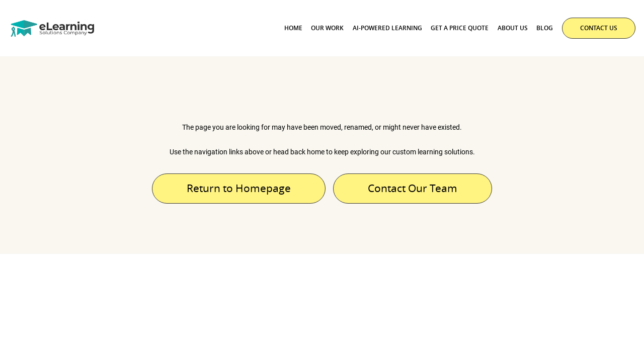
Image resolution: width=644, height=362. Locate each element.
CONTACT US (599, 28)
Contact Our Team (413, 188)
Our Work (327, 28)
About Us (513, 28)
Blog (545, 28)
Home (293, 28)
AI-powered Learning (387, 28)
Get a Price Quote (460, 28)
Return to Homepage (239, 188)
